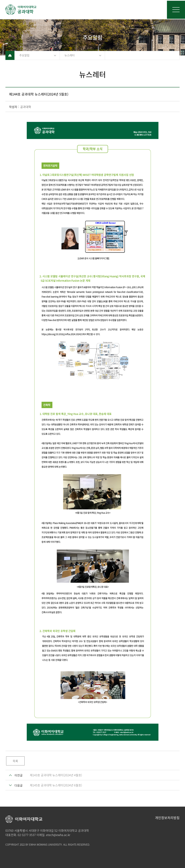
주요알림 (24, 55)
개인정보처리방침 (167, 818)
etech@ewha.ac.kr (58, 835)
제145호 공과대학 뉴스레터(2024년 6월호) (56, 785)
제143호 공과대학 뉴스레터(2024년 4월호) (56, 775)
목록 (15, 761)
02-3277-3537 (27, 835)
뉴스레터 (70, 55)
